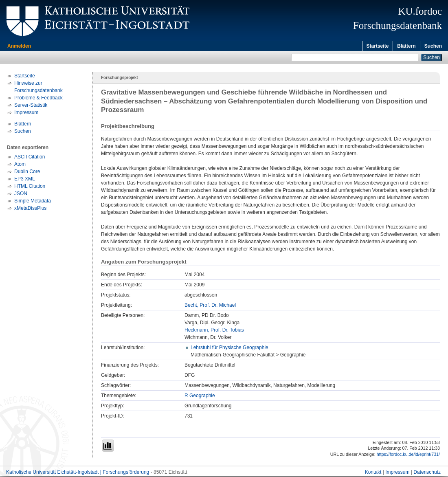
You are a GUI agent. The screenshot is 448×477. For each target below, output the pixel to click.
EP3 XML (25, 180)
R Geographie (200, 397)
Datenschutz (427, 473)
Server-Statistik (31, 106)
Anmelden (19, 46)
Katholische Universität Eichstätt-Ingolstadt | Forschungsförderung (78, 473)
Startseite (378, 46)
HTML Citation (30, 187)
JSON (21, 195)
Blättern (406, 46)
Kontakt (373, 473)
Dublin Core (27, 173)
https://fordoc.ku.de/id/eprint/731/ (408, 455)
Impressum (26, 114)
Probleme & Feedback (38, 99)
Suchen (433, 46)
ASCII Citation (30, 158)
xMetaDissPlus (30, 209)
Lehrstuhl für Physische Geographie (229, 349)
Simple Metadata (33, 202)
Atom (20, 165)
